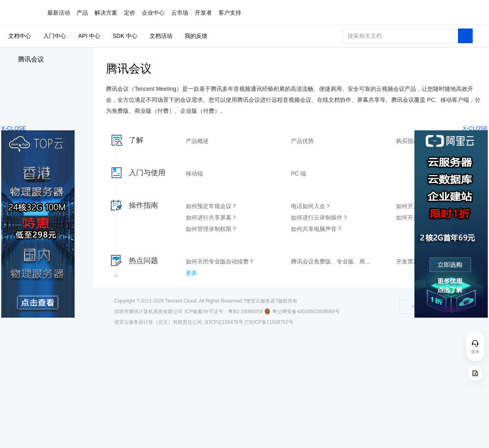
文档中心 (20, 36)
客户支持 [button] (230, 13)
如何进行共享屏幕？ (211, 217)
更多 (192, 273)
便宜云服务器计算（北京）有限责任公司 (158, 322)
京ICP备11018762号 (271, 322)
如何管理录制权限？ (211, 229)
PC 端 (298, 173)
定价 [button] (130, 13)
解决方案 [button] (106, 13)
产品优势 (302, 141)
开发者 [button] (203, 13)
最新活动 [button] (59, 13)
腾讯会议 (31, 59)
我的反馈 (196, 36)
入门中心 (55, 36)
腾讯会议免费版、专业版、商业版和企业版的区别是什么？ (333, 261)
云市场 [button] (180, 13)
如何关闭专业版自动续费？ (220, 261)
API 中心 (89, 36)
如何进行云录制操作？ (319, 217)
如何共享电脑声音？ (317, 229)
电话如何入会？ (311, 206)
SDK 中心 (125, 36)
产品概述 (197, 141)
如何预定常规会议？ (211, 206)
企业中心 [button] (153, 13)
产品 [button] (82, 13)
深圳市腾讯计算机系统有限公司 (148, 312)
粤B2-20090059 (245, 312)
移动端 (194, 173)
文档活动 (161, 36)
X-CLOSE (475, 128)
